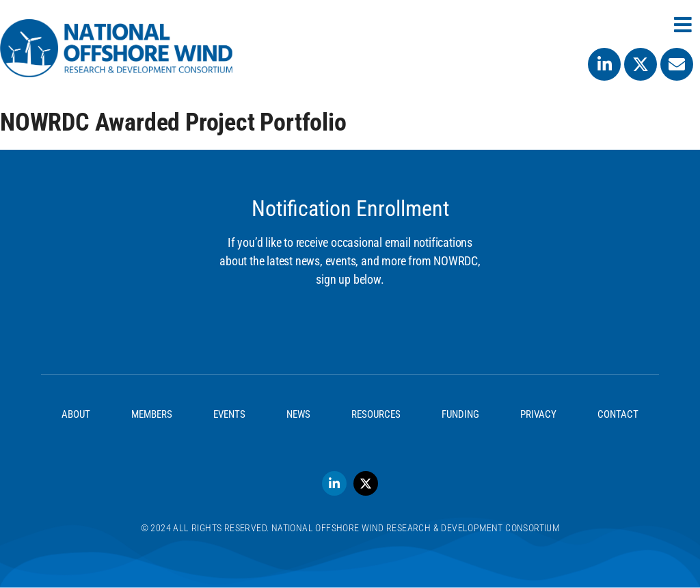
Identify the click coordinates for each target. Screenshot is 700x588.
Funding (460, 414)
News (298, 414)
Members (152, 414)
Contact (618, 414)
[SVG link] (116, 48)
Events (229, 414)
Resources (376, 414)
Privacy (538, 414)
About (76, 414)
